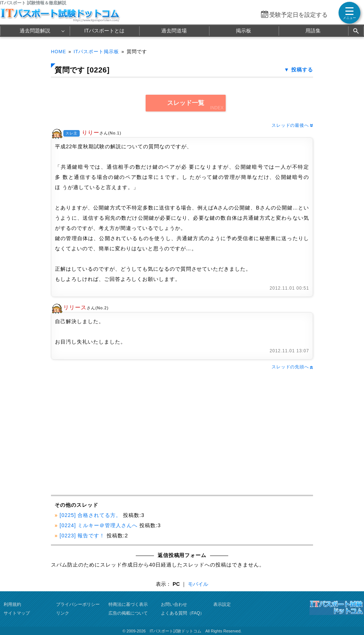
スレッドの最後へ (292, 125)
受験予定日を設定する (298, 15)
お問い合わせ (174, 604)
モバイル (198, 584)
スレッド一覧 (186, 103)
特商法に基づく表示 (128, 604)
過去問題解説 (35, 31)
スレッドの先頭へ (292, 367)
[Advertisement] (115, 433)
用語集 (313, 31)
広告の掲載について (128, 613)
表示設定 (222, 604)
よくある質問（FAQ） (183, 613)
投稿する (302, 70)
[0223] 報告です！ (82, 536)
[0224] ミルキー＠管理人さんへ (99, 525)
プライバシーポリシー (78, 604)
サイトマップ (17, 613)
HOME (59, 52)
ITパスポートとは (104, 31)
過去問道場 (174, 31)
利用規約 (12, 604)
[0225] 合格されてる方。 (91, 515)
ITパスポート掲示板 (96, 52)
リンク (63, 613)
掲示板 (244, 31)
